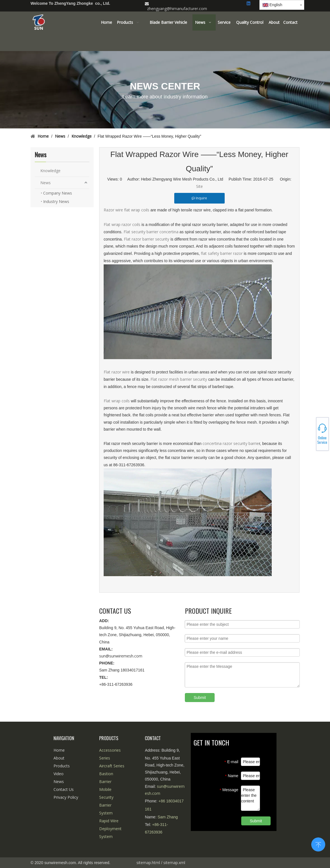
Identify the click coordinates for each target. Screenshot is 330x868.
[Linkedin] (249, 4)
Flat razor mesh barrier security (179, 379)
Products (62, 766)
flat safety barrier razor (222, 253)
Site (199, 186)
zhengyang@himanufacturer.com (177, 9)
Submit (200, 698)
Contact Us (64, 789)
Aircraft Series (112, 766)
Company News (58, 193)
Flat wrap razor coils (122, 224)
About (59, 758)
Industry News (56, 201)
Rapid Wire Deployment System (110, 829)
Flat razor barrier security (147, 239)
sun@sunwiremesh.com (121, 656)
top (318, 844)
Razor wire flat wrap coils (126, 210)
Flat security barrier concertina (151, 232)
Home (59, 750)
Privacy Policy (66, 797)
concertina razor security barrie (231, 443)
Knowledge (50, 171)
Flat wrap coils (117, 401)
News (46, 183)
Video (59, 774)
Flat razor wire (117, 372)
